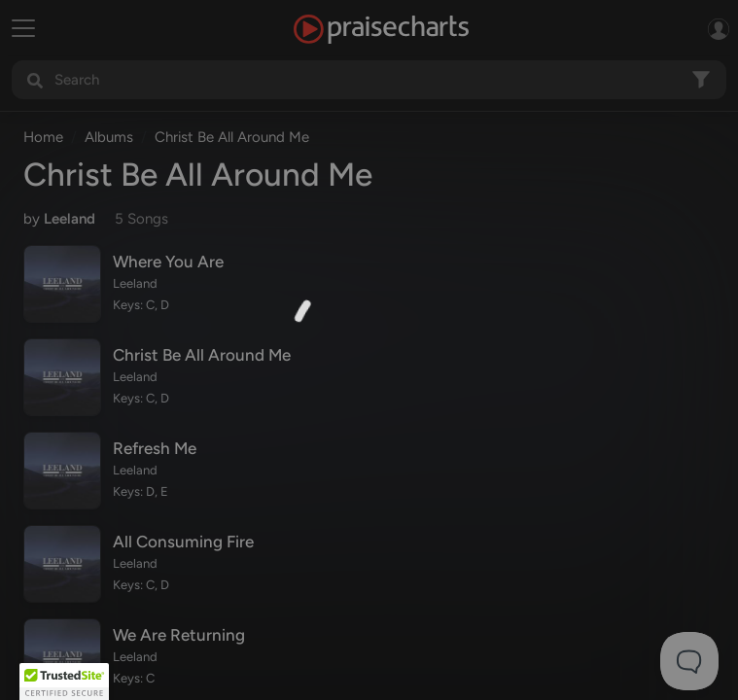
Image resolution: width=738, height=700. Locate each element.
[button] (64, 682)
